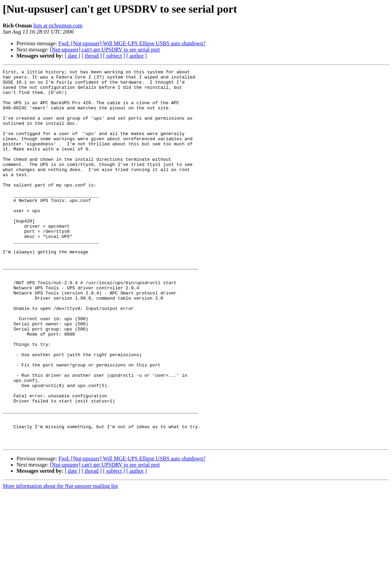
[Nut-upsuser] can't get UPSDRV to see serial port (105, 50)
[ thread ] (92, 56)
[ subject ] (114, 56)
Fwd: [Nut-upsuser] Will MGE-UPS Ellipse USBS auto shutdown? (132, 43)
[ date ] (72, 56)
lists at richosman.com (58, 26)
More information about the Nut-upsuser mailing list (60, 561)
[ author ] (137, 56)
